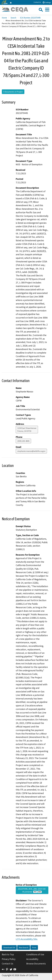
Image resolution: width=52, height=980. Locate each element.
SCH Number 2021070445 (30, 18)
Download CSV (9, 947)
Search (13, 18)
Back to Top (8, 954)
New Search (24, 947)
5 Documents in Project (13, 92)
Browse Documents (36, 964)
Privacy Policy (9, 959)
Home (4, 18)
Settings (47, 2)
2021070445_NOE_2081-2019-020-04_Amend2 (32, 890)
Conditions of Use (35, 954)
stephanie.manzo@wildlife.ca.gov (31, 451)
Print (34, 947)
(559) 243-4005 (23, 441)
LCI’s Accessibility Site (26, 939)
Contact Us (37, 2)
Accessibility (32, 959)
